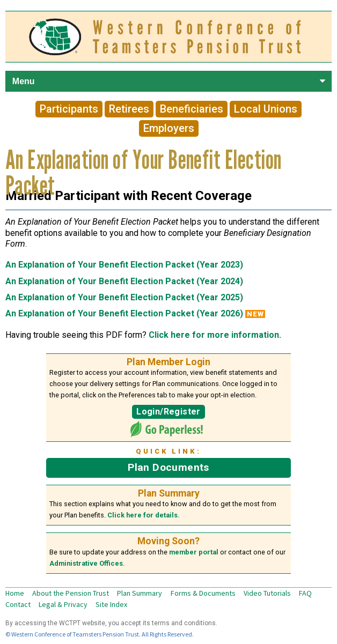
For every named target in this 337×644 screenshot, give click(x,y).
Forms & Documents (203, 593)
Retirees (129, 109)
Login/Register (168, 412)
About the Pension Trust (71, 593)
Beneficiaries (192, 109)
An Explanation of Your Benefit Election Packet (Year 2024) (124, 281)
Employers (169, 129)
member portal (194, 552)
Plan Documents (168, 467)
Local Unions (266, 109)
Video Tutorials (267, 593)
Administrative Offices (86, 563)
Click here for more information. (215, 335)
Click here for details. (144, 515)
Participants (69, 109)
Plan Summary (140, 593)
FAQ (305, 593)
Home (15, 593)
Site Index (111, 604)
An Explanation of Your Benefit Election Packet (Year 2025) (124, 297)
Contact (18, 604)
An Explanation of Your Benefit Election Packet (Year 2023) (124, 265)
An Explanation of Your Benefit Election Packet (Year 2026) (124, 313)
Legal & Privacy (63, 604)
